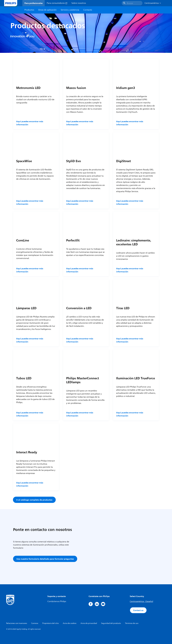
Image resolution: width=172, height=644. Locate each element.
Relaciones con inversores (17, 623)
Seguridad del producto (111, 623)
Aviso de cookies (70, 623)
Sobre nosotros (79, 3)
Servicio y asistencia (70, 10)
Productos (29, 10)
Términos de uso (132, 623)
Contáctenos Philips (57, 601)
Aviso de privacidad (89, 623)
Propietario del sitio (51, 623)
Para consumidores (57, 3)
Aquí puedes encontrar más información (30, 123)
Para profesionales (34, 3)
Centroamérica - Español (141, 601)
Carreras (35, 623)
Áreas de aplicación (47, 10)
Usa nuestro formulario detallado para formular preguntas (45, 559)
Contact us (138, 610)
